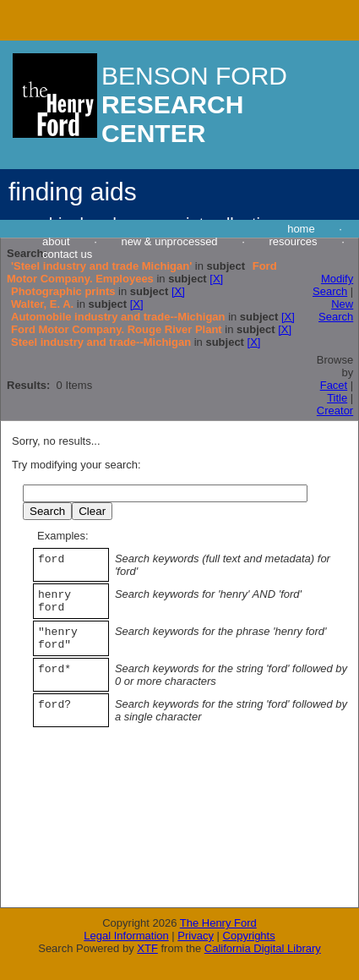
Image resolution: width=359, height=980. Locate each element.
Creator (335, 411)
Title (337, 398)
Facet (334, 385)
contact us (67, 254)
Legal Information (126, 936)
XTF (147, 948)
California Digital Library (263, 948)
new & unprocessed (169, 241)
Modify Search (333, 285)
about (56, 241)
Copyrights (249, 936)
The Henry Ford (218, 923)
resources (293, 241)
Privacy (196, 936)
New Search (336, 310)
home (301, 229)
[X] (216, 279)
